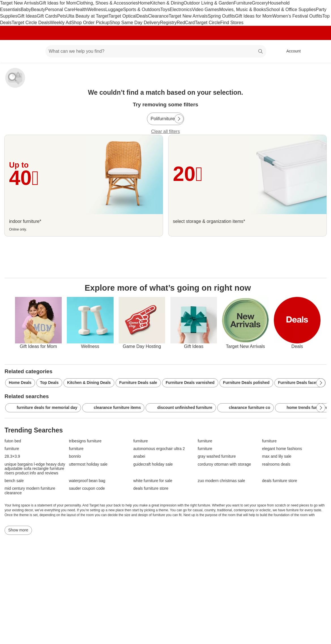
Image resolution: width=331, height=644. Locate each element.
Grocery (260, 3)
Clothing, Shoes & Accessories (107, 3)
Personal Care (59, 9)
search (261, 52)
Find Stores (232, 23)
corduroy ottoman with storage (224, 464)
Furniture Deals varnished (190, 383)
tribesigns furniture (85, 441)
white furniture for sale (153, 481)
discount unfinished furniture (181, 408)
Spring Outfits (221, 16)
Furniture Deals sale (138, 383)
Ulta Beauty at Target (87, 16)
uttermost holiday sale (88, 464)
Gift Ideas (27, 16)
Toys (165, 9)
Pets (62, 16)
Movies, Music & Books (243, 9)
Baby (26, 9)
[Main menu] (32, 51)
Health (80, 9)
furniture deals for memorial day (43, 408)
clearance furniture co (245, 408)
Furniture (243, 3)
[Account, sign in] (291, 51)
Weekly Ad (60, 23)
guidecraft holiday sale (153, 464)
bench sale (14, 481)
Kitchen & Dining (167, 3)
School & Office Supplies (291, 9)
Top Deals (49, 383)
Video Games (205, 9)
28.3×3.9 (12, 456)
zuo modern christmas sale (221, 481)
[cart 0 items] (319, 51)
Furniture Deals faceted (300, 383)
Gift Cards (47, 16)
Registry (168, 23)
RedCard (186, 23)
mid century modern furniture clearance (30, 491)
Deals (142, 16)
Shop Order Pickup (90, 23)
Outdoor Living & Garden (209, 3)
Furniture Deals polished (246, 383)
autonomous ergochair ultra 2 (159, 449)
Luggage (114, 9)
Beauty (38, 9)
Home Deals (20, 383)
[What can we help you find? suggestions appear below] (156, 51)
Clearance (158, 16)
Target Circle (208, 23)
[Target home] (12, 51)
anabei (139, 456)
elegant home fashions (282, 449)
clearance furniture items (113, 408)
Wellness (96, 9)
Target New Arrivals (20, 3)
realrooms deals (276, 464)
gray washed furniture (217, 456)
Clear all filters (165, 131)
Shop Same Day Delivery (135, 23)
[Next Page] (179, 119)
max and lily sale (277, 456)
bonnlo (75, 456)
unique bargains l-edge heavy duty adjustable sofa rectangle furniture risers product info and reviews (35, 469)
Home (144, 3)
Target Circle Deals (31, 23)
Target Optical (122, 16)
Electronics (181, 9)
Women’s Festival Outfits (297, 16)
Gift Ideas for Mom (58, 3)
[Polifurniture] (165, 119)
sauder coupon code (87, 488)
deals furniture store (280, 481)
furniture (141, 441)
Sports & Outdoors (142, 9)
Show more (18, 530)
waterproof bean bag (87, 481)
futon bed (13, 441)
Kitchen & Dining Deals (89, 383)
